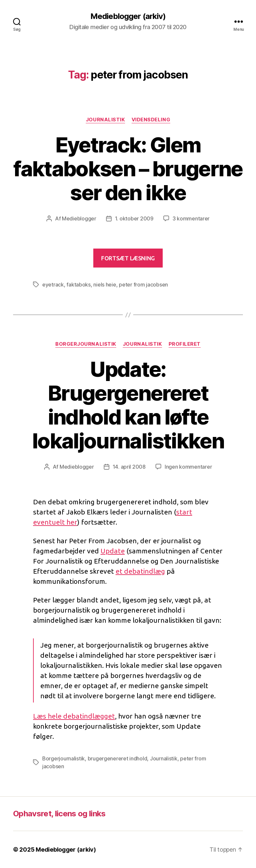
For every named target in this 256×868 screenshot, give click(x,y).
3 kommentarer (191, 218)
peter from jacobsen (143, 285)
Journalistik (105, 120)
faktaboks (79, 285)
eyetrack (53, 285)
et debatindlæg (140, 571)
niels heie (105, 285)
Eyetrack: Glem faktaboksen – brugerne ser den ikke (128, 169)
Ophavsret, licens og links (59, 814)
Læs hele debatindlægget (74, 716)
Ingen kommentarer (188, 467)
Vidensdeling (151, 120)
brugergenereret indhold (118, 758)
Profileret (185, 344)
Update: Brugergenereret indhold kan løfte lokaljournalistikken (128, 405)
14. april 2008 (129, 467)
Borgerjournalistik (86, 344)
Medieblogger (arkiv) (128, 16)
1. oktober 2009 (134, 218)
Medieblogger (79, 218)
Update (113, 551)
